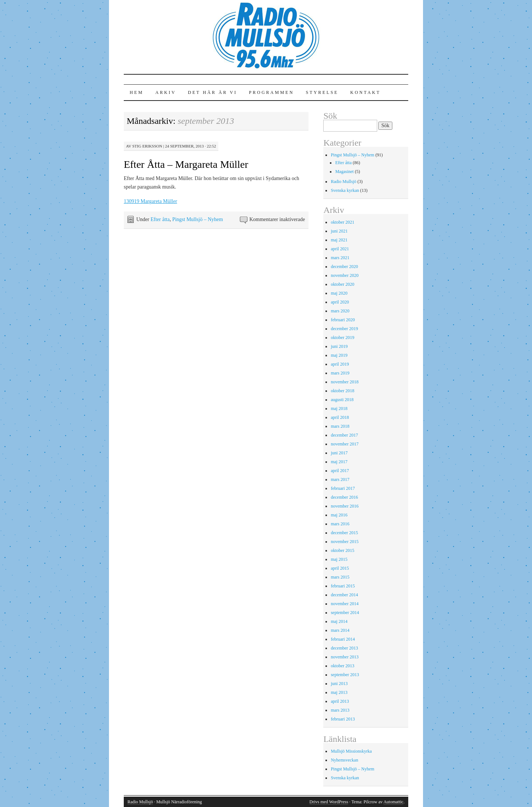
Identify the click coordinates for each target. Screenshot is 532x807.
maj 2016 (339, 515)
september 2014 (345, 613)
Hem (137, 92)
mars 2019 (340, 373)
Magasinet (344, 172)
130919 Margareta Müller (150, 201)
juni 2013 (339, 684)
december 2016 (344, 497)
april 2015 (340, 568)
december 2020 (344, 267)
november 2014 (345, 604)
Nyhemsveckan (344, 760)
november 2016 (345, 506)
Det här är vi (212, 92)
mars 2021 (340, 258)
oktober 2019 (342, 338)
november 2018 (345, 382)
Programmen (272, 92)
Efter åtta (160, 219)
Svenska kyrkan (345, 190)
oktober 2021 (342, 222)
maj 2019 (339, 355)
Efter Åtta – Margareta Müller (186, 164)
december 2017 (344, 435)
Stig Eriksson (147, 146)
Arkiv (166, 92)
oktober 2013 (342, 666)
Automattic (393, 802)
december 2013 (344, 648)
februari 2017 (343, 488)
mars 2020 (340, 311)
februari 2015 (343, 586)
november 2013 (345, 657)
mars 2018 (340, 426)
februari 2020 (343, 320)
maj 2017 (339, 462)
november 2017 (345, 444)
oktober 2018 (342, 391)
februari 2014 (343, 639)
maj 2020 (339, 293)
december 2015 (344, 533)
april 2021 (340, 249)
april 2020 (340, 302)
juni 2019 (339, 346)
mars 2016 (340, 524)
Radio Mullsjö (343, 182)
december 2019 (344, 329)
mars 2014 (340, 630)
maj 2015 (339, 559)
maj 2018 (339, 408)
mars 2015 (340, 577)
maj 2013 (339, 692)
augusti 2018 (342, 400)
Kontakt (365, 92)
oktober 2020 (342, 284)
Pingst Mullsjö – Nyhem (197, 219)
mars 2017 (340, 479)
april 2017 (340, 471)
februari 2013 (343, 719)
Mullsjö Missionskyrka (351, 751)
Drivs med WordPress (329, 802)
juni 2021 (339, 231)
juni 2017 (339, 453)
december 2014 (344, 595)
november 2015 (345, 542)
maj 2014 (339, 621)
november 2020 (345, 275)
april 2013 (340, 701)
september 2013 (345, 675)
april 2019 (340, 364)
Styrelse (322, 92)
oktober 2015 (342, 550)
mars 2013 (340, 710)
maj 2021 (339, 240)
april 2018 (340, 417)
